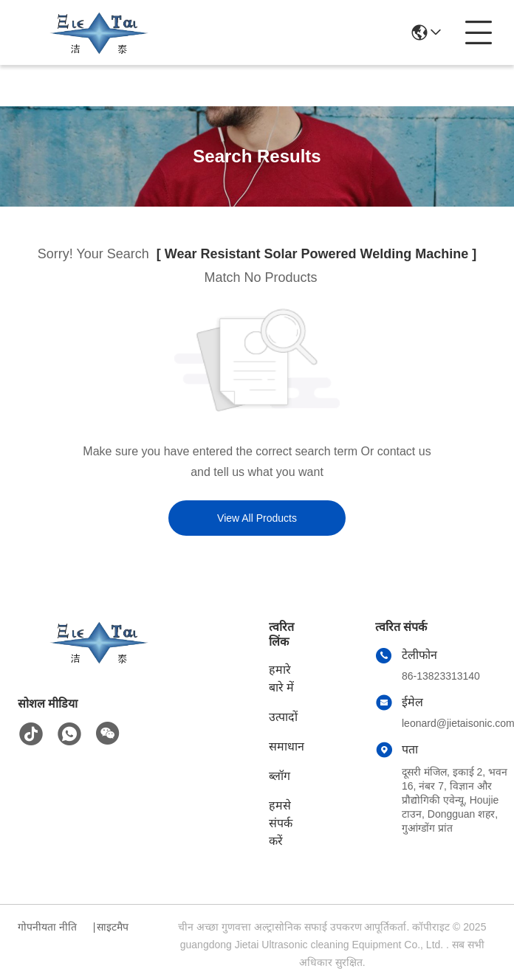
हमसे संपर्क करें (281, 823)
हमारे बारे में (281, 679)
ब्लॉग (280, 776)
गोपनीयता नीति (47, 927)
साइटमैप (113, 927)
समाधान (287, 746)
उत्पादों (283, 717)
